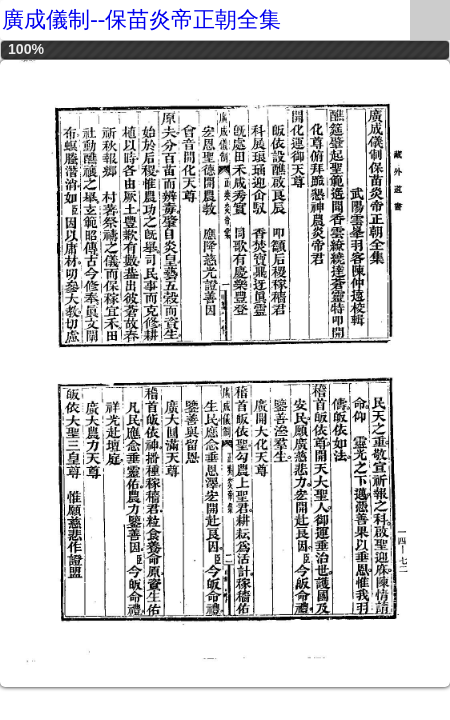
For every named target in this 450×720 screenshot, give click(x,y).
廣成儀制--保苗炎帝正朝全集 (141, 19)
